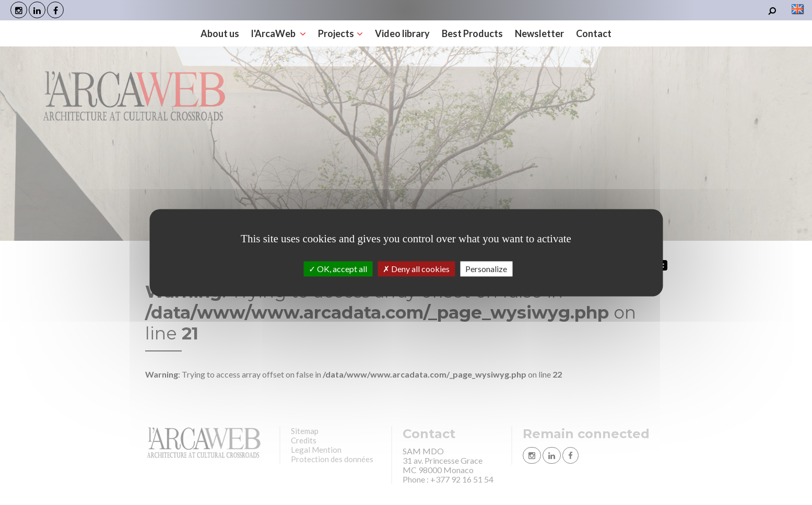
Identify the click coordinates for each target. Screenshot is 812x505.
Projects (340, 33)
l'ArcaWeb (279, 33)
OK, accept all (338, 269)
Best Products (472, 33)
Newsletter (539, 33)
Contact (594, 33)
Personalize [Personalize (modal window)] (486, 269)
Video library (402, 33)
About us (220, 33)
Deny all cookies (416, 269)
